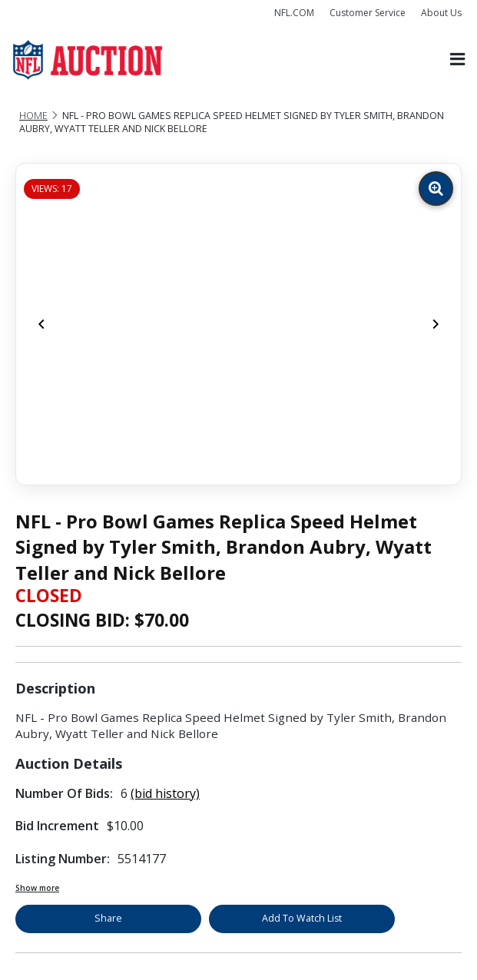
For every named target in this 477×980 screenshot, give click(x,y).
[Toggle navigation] (457, 60)
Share (108, 918)
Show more (37, 888)
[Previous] (41, 324)
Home (33, 116)
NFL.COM (294, 13)
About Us (441, 13)
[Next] (436, 324)
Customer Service (368, 13)
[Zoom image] (436, 189)
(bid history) (165, 793)
